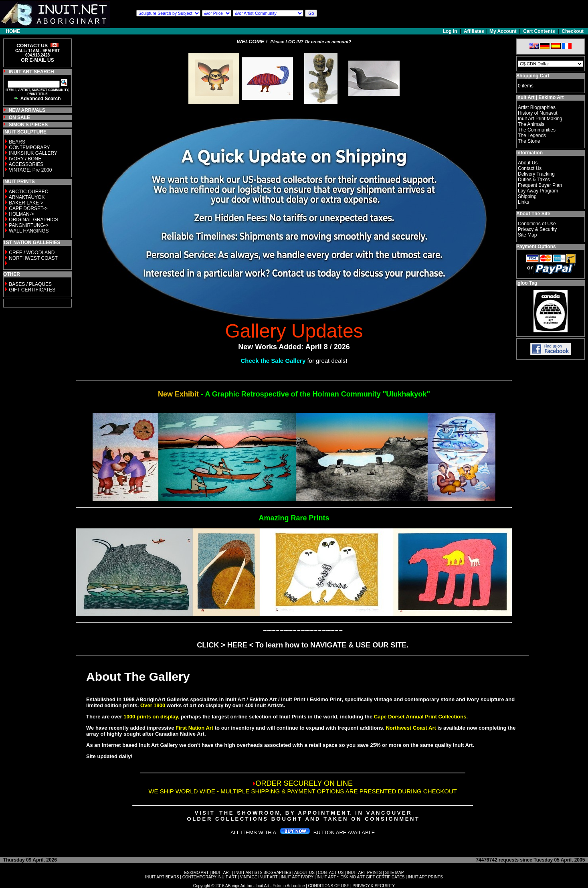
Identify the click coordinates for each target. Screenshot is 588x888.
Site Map (527, 235)
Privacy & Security (537, 229)
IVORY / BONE (25, 159)
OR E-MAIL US (37, 60)
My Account (503, 31)
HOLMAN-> (21, 214)
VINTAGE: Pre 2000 (30, 170)
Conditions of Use (537, 224)
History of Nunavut (538, 113)
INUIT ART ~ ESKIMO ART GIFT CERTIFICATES (361, 877)
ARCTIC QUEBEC (29, 192)
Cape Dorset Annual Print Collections (420, 717)
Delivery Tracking (536, 174)
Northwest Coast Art (411, 728)
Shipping (527, 196)
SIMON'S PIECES (28, 125)
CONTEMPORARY (29, 148)
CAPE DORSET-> (28, 208)
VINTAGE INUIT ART (259, 877)
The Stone (529, 141)
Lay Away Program (538, 191)
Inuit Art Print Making (540, 119)
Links (523, 202)
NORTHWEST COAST (33, 258)
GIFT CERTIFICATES (32, 290)
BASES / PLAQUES (30, 284)
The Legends (532, 136)
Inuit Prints (293, 717)
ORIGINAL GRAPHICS (33, 220)
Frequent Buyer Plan (540, 185)
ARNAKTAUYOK (27, 197)
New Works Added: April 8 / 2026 (294, 347)
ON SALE (19, 117)
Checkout (573, 31)
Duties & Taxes (534, 180)
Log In (451, 31)
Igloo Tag (527, 283)
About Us (528, 163)
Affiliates (474, 31)
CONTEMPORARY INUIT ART (210, 877)
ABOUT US (304, 873)
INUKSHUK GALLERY (33, 153)
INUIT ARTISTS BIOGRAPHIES (263, 873)
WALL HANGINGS (29, 231)
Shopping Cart (533, 76)
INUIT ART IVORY (297, 877)
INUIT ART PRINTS (364, 873)
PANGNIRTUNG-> (29, 225)
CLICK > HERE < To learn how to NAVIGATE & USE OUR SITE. (303, 645)
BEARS (17, 142)
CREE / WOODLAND (31, 253)
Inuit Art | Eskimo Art (540, 97)
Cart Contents (539, 31)
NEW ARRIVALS (27, 110)
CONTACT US (331, 873)
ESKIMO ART (197, 873)
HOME (13, 31)
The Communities (537, 130)
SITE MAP (395, 873)
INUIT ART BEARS (162, 877)
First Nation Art (194, 728)
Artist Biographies (537, 107)
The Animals (531, 124)
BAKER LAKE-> (26, 203)
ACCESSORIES (26, 164)
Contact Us (530, 168)
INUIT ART (222, 873)
